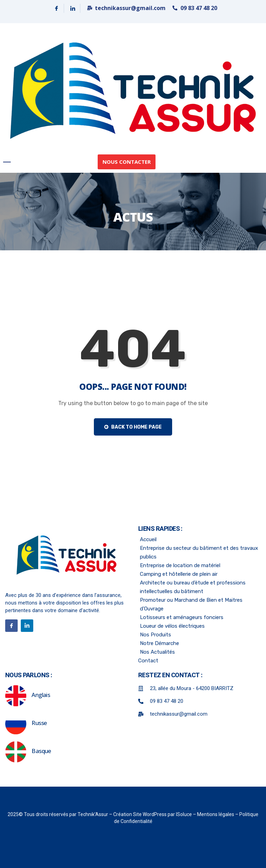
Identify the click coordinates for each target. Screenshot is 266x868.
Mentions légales (216, 814)
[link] (133, 91)
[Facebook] (57, 8)
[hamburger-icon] (7, 162)
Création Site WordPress (140, 814)
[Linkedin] (73, 8)
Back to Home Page (133, 427)
